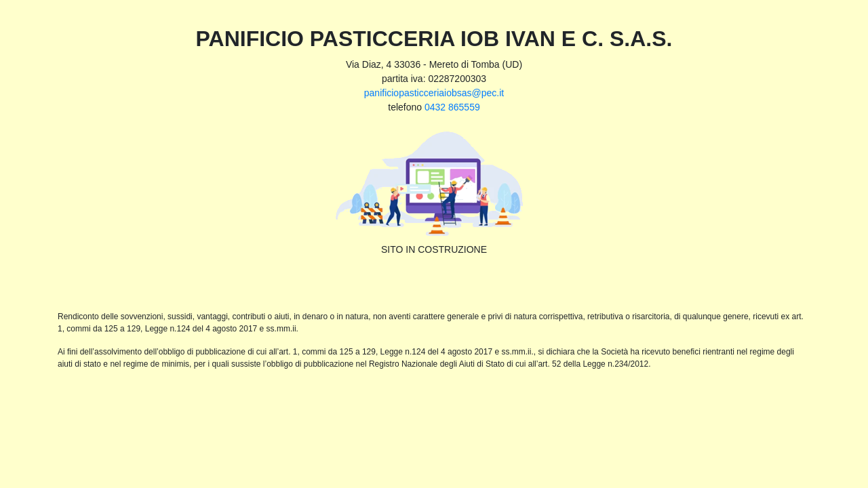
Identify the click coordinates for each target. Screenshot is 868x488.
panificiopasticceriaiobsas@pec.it (434, 93)
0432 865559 (452, 107)
